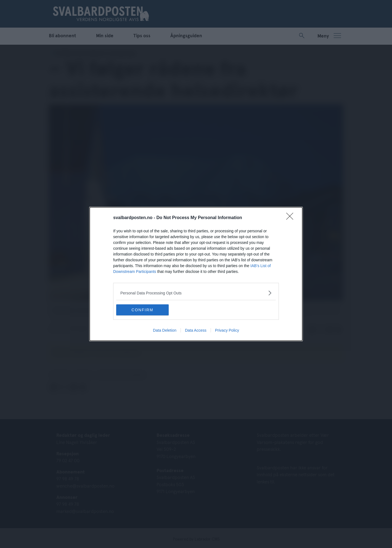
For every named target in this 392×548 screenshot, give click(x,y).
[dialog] (196, 274)
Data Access (196, 330)
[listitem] (196, 293)
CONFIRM (142, 310)
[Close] (292, 218)
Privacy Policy (227, 330)
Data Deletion (165, 330)
